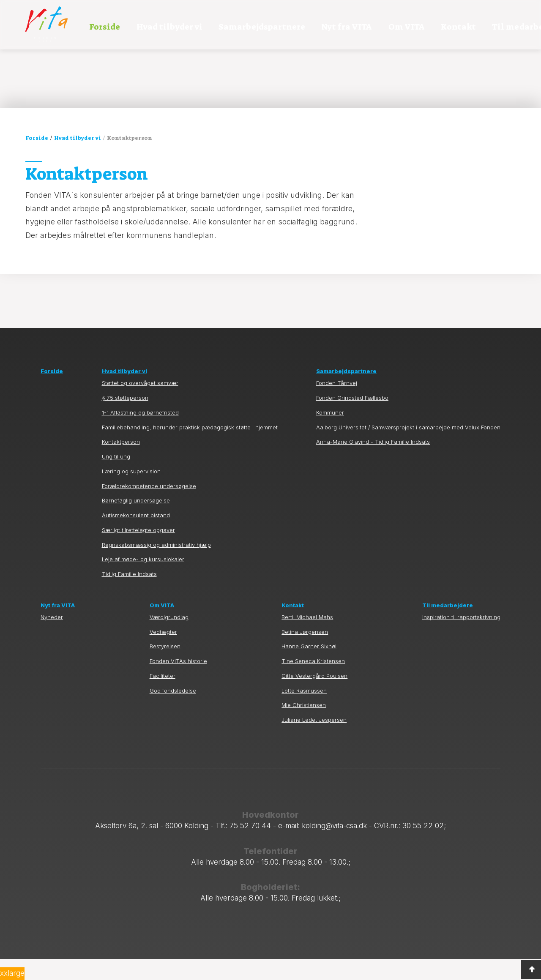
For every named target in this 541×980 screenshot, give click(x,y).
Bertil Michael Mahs (307, 638)
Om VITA (407, 27)
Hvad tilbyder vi (169, 27)
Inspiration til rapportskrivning (461, 638)
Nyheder (52, 638)
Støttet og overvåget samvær (140, 405)
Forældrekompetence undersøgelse (149, 507)
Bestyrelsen (165, 668)
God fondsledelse (173, 712)
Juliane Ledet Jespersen (314, 741)
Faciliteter (163, 697)
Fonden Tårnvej (337, 405)
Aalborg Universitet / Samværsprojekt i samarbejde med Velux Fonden (408, 449)
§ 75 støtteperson (125, 419)
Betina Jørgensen (305, 653)
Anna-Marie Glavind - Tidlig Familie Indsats (373, 463)
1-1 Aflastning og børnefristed (140, 434)
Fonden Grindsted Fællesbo (352, 419)
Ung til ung (116, 478)
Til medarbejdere (448, 626)
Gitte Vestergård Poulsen (314, 697)
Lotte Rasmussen (304, 712)
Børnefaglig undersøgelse (136, 522)
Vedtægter (163, 653)
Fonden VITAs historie (178, 682)
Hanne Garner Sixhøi (309, 668)
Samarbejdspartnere (262, 27)
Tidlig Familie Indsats (129, 595)
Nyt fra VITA (347, 27)
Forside (105, 27)
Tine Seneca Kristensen (313, 682)
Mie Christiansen (304, 727)
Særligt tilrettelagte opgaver (138, 551)
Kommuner (330, 434)
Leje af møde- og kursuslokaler (143, 581)
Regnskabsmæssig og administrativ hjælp (156, 566)
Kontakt (458, 27)
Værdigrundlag (169, 638)
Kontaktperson (121, 463)
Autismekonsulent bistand (136, 536)
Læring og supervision (131, 493)
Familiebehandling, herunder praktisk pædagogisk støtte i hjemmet (190, 449)
